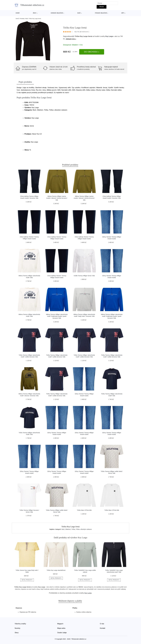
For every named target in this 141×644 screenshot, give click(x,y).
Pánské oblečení (101, 13)
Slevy (17, 633)
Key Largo (109, 36)
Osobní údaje (62, 633)
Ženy (35, 13)
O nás (102, 624)
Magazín (60, 624)
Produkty (22, 19)
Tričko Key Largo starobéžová (56, 570)
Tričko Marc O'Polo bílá (84, 510)
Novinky (17, 628)
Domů (18, 13)
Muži (79, 13)
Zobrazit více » (71, 39)
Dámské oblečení (57, 13)
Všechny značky (20, 624)
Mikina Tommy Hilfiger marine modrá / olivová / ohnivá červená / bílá (57, 198)
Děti (123, 13)
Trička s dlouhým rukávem (84, 529)
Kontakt (103, 628)
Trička (73, 529)
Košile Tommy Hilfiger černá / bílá (84, 276)
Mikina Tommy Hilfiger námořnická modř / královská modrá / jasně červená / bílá (57, 316)
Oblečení (68, 529)
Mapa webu (61, 628)
